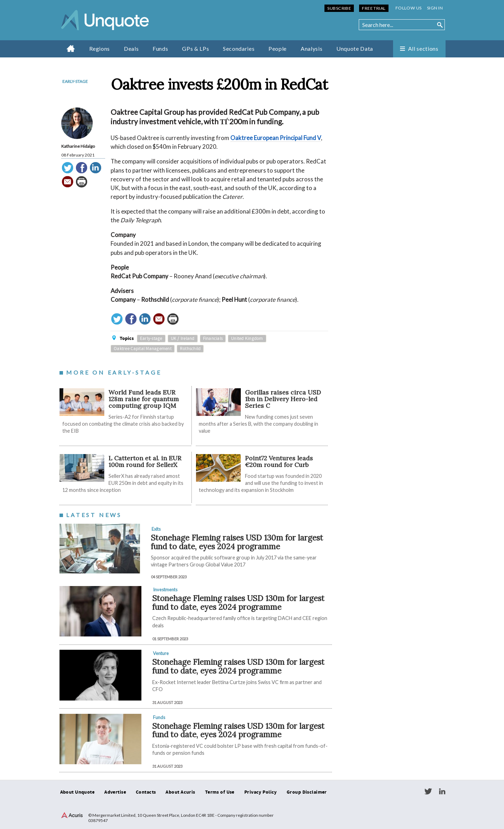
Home (71, 48)
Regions (100, 48)
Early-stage (75, 81)
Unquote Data (355, 48)
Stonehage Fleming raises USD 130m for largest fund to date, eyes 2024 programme (237, 542)
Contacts (146, 792)
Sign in (435, 8)
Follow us (409, 8)
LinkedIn (442, 792)
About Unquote (78, 792)
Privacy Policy (261, 792)
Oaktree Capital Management (143, 349)
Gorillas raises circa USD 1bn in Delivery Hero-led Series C (283, 399)
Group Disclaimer (307, 792)
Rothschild (190, 349)
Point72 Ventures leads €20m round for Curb (279, 461)
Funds (160, 48)
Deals (131, 48)
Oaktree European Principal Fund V (276, 138)
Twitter (428, 792)
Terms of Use (220, 792)
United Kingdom (247, 339)
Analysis (311, 48)
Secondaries (239, 48)
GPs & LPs (195, 48)
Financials (213, 339)
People (278, 48)
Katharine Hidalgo (78, 146)
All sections (423, 48)
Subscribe (339, 8)
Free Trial (374, 8)
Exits (156, 529)
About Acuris (180, 792)
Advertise (115, 792)
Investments (165, 590)
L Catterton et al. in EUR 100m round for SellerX (145, 461)
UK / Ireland (183, 339)
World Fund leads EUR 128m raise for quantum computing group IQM (144, 399)
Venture (161, 653)
